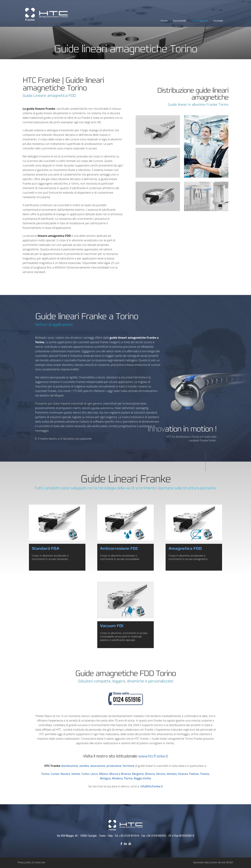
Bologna (105, 778)
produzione (114, 766)
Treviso (205, 774)
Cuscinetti (180, 21)
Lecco (94, 774)
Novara (65, 774)
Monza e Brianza (120, 774)
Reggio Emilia (142, 778)
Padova (194, 774)
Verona (161, 774)
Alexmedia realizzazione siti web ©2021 (213, 863)
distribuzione (69, 766)
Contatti (218, 21)
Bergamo (138, 774)
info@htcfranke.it (151, 786)
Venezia (172, 774)
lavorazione (98, 766)
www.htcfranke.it (153, 756)
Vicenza (183, 774)
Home (164, 21)
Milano (104, 774)
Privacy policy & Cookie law (31, 863)
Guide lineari (200, 21)
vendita (84, 766)
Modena (117, 778)
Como (85, 774)
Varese (76, 774)
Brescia (150, 774)
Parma (128, 778)
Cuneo (55, 774)
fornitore (128, 766)
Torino (45, 774)
